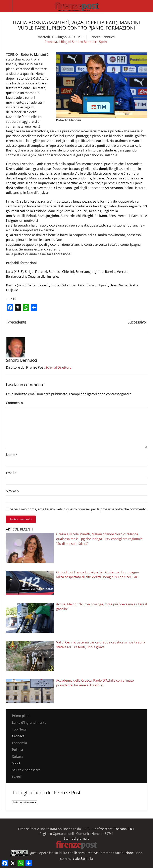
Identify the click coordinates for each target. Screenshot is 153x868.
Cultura (18, 756)
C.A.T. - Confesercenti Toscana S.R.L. (108, 829)
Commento (14, 403)
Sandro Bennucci (102, 37)
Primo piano (21, 716)
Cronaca (51, 42)
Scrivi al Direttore (58, 367)
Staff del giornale (76, 838)
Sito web (12, 491)
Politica (17, 750)
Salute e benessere (26, 770)
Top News (19, 729)
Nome (12, 455)
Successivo (137, 322)
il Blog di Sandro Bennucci (78, 42)
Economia (19, 743)
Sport (103, 42)
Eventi (17, 777)
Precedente (17, 322)
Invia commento (21, 519)
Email (11, 473)
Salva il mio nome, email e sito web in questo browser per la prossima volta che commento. (76, 509)
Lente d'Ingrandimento (29, 723)
